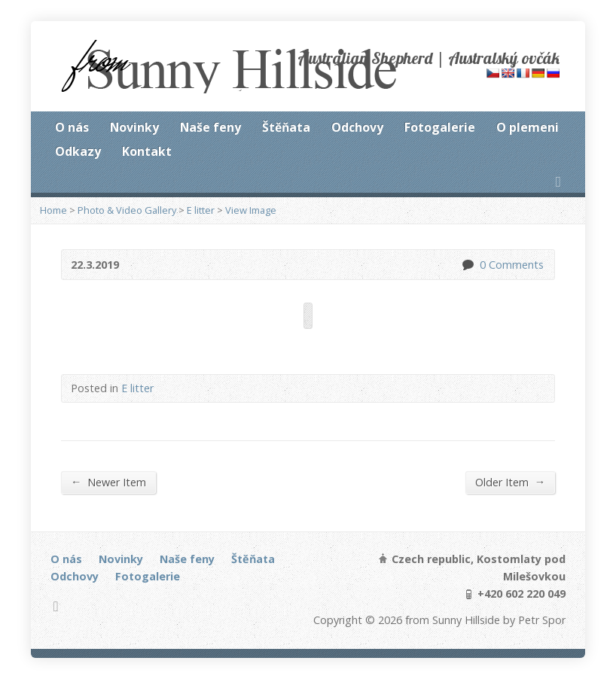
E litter (201, 210)
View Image (251, 210)
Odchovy (357, 127)
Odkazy (78, 151)
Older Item (510, 482)
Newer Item (108, 482)
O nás (72, 127)
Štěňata (286, 127)
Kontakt (147, 151)
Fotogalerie (440, 127)
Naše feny (210, 127)
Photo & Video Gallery (127, 210)
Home (53, 210)
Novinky (134, 127)
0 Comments (467, 265)
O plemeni (528, 127)
